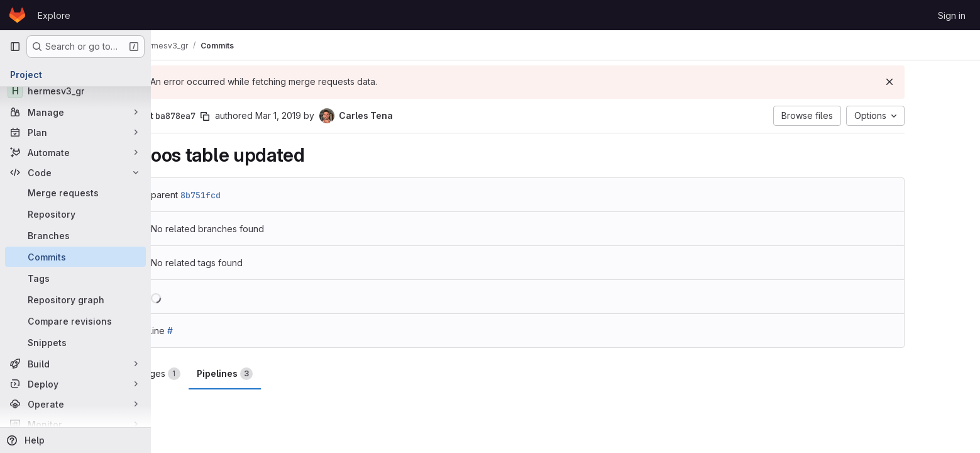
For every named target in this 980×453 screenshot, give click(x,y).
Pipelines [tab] (278, 374)
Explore (54, 15)
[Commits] (75, 257)
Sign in (952, 15)
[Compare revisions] (75, 321)
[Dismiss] (943, 82)
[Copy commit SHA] (258, 116)
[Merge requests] (75, 193)
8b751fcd (254, 195)
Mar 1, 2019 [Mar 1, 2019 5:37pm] (332, 115)
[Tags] (75, 278)
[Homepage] (17, 15)
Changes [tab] (208, 374)
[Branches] (75, 235)
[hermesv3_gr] (75, 91)
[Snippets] (75, 342)
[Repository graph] (75, 299)
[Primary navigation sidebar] (15, 47)
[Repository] (75, 214)
